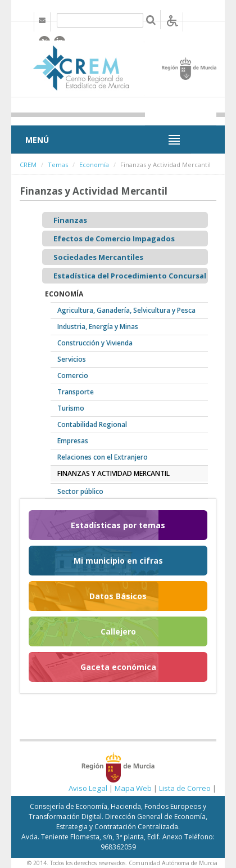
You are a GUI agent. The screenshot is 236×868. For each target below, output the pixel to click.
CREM (28, 165)
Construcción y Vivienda (95, 343)
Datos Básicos (118, 596)
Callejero (118, 631)
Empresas (73, 441)
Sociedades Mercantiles (98, 257)
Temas (58, 165)
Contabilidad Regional (92, 424)
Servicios (72, 359)
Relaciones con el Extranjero (103, 457)
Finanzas (70, 220)
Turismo (71, 408)
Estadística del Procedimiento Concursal (130, 276)
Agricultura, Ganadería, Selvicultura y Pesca (126, 310)
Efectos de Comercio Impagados (114, 239)
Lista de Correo (185, 788)
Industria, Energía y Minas (98, 327)
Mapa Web (133, 788)
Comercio (73, 375)
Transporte (76, 392)
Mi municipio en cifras (118, 561)
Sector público (80, 491)
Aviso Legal (88, 788)
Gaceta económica (118, 667)
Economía (94, 165)
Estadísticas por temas (118, 525)
